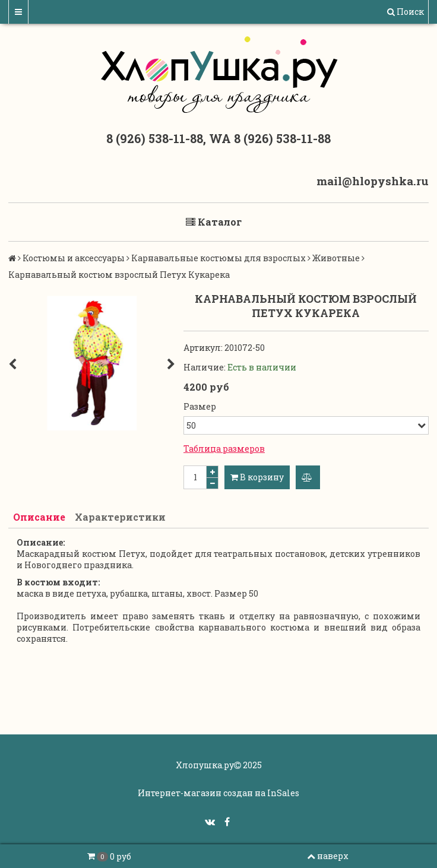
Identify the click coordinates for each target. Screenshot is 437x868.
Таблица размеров (224, 449)
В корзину (257, 477)
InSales (283, 793)
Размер (200, 406)
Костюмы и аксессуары (74, 258)
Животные (336, 258)
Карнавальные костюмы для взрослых (218, 258)
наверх (328, 856)
